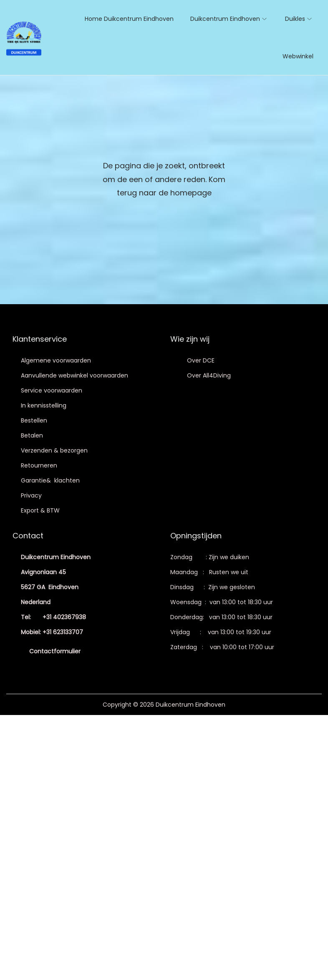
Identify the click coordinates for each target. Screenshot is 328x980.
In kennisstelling (44, 405)
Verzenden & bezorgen (54, 450)
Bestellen (34, 420)
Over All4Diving (209, 375)
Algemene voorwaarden (56, 360)
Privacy (31, 495)
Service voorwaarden (52, 390)
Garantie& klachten (50, 480)
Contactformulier (55, 651)
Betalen (32, 435)
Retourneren (39, 465)
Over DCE (201, 360)
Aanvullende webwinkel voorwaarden (74, 375)
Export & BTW (40, 510)
